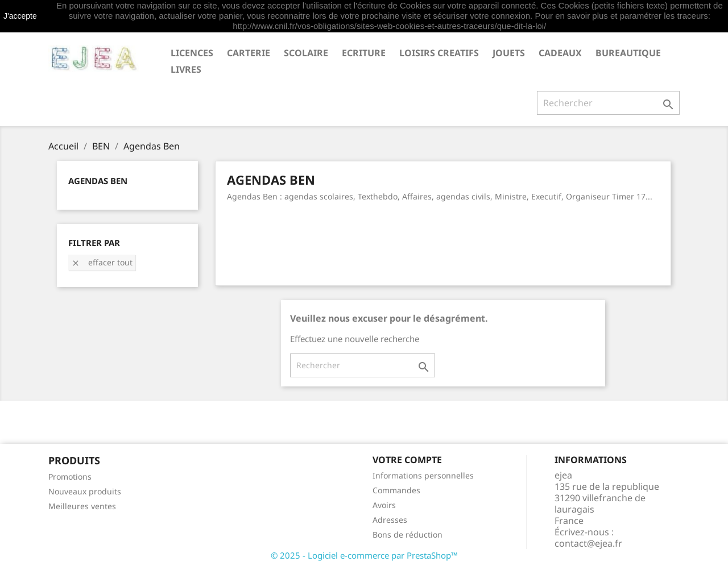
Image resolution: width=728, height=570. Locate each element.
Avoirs (384, 505)
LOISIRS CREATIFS (439, 53)
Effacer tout (102, 262)
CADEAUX (560, 53)
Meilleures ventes (82, 506)
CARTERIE (249, 53)
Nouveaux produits (85, 491)
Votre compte (407, 460)
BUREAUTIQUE (628, 53)
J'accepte (20, 16)
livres (186, 69)
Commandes (396, 490)
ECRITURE (364, 53)
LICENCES (192, 53)
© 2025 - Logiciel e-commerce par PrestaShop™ (364, 555)
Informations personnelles (423, 475)
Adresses (390, 520)
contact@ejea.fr (588, 543)
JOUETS (509, 53)
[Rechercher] (608, 103)
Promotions (70, 477)
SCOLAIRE (306, 53)
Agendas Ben (98, 181)
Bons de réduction (408, 534)
